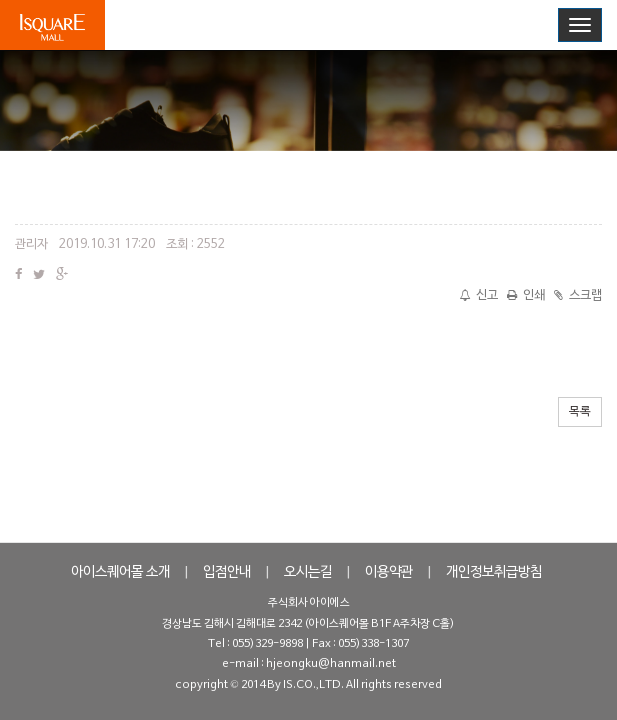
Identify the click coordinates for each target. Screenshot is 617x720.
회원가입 (524, 24)
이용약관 (389, 572)
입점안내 (227, 572)
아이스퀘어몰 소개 (120, 572)
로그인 (460, 24)
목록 (580, 412)
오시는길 (308, 572)
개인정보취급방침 (494, 572)
